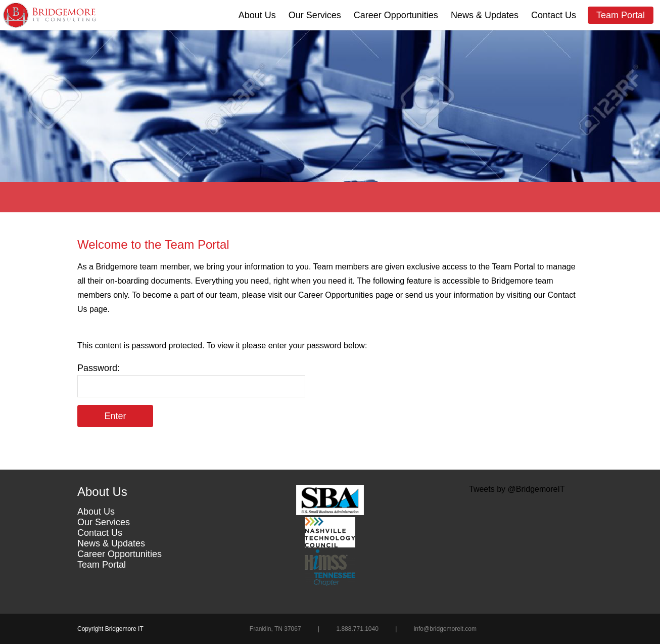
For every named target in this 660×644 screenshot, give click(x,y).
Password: (191, 380)
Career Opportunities (396, 15)
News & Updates (485, 15)
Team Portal (621, 15)
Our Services (315, 15)
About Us (257, 15)
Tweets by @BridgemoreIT (517, 489)
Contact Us (554, 15)
